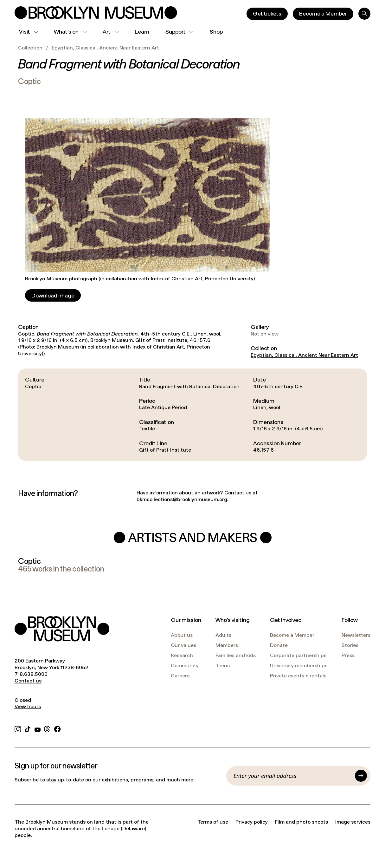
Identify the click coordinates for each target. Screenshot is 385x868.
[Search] (364, 14)
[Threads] (47, 728)
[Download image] (53, 295)
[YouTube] (38, 728)
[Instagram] (18, 728)
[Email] (293, 776)
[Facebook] (57, 728)
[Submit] (361, 776)
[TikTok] (28, 728)
